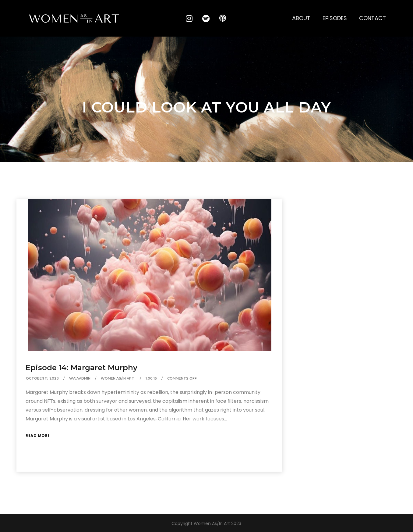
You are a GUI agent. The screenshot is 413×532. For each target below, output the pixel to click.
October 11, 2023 (42, 378)
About (301, 18)
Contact (372, 18)
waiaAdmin (80, 378)
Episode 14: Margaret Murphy (81, 368)
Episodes (335, 18)
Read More (38, 436)
